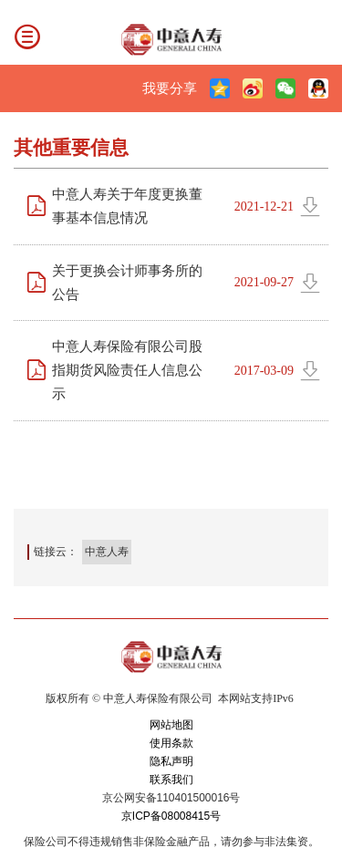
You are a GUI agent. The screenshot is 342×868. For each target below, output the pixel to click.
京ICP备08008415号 (171, 816)
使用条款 (171, 743)
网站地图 (171, 725)
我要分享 (170, 88)
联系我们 (171, 780)
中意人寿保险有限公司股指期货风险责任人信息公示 (127, 370)
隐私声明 (171, 761)
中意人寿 (107, 552)
